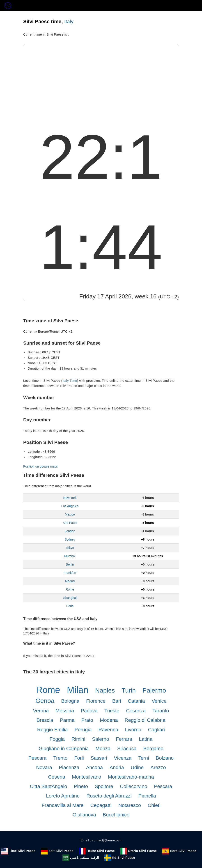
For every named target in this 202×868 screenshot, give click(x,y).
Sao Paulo (70, 523)
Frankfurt (70, 573)
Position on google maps (40, 466)
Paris (70, 606)
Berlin (70, 564)
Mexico (70, 514)
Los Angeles (70, 506)
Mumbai (70, 556)
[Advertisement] (101, 78)
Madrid (70, 581)
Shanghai (70, 598)
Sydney (70, 539)
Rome (70, 589)
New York (70, 498)
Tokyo (70, 548)
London (70, 531)
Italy (69, 22)
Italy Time (70, 381)
